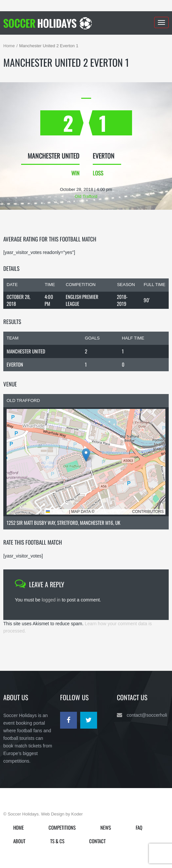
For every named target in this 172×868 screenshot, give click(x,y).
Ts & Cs (57, 841)
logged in (51, 600)
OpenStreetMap (113, 512)
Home (9, 46)
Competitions (62, 827)
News (106, 827)
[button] (86, 455)
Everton (15, 364)
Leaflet (57, 512)
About (19, 841)
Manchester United (26, 351)
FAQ (139, 827)
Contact (97, 841)
